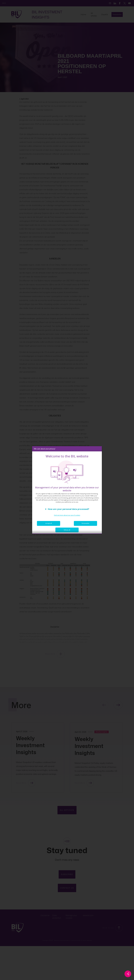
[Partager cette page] (128, 974)
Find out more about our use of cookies (67, 516)
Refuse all (67, 531)
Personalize (85, 524)
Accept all (49, 524)
